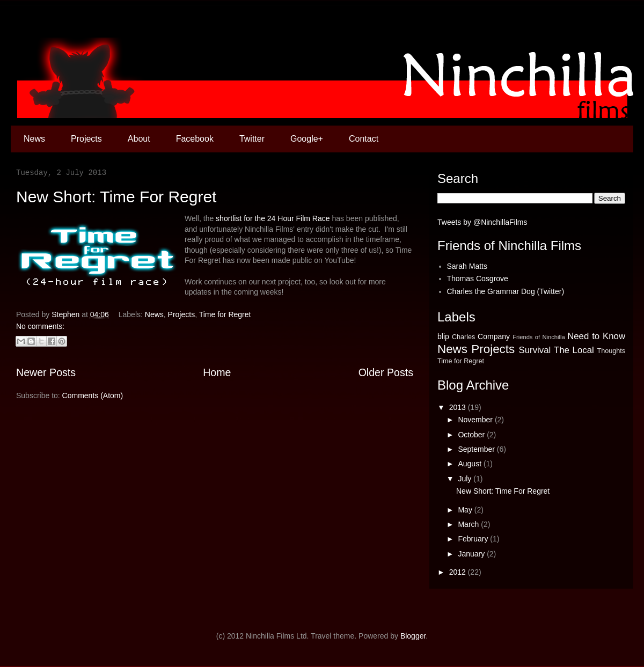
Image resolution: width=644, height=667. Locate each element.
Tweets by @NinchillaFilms (482, 222)
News (34, 139)
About (139, 139)
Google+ (307, 139)
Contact (364, 139)
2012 (459, 572)
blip (443, 336)
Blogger (413, 636)
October (472, 435)
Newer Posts (46, 372)
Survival (535, 350)
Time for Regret (225, 314)
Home (217, 372)
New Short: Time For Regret (116, 197)
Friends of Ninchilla (539, 337)
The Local (574, 350)
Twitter (252, 139)
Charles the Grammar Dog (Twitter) (506, 291)
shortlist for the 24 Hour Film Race (273, 218)
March (469, 524)
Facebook (195, 139)
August (470, 464)
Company (494, 336)
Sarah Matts (467, 266)
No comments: (40, 326)
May (466, 510)
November (476, 420)
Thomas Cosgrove (478, 278)
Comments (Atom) (93, 395)
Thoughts (611, 351)
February (474, 539)
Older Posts (386, 372)
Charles (463, 337)
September (477, 449)
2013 (459, 407)
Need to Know (596, 336)
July (466, 479)
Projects (86, 139)
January (472, 554)
